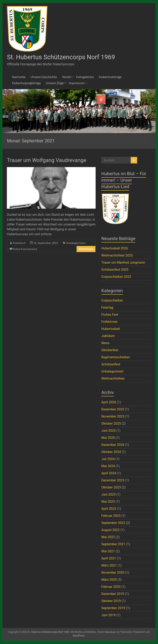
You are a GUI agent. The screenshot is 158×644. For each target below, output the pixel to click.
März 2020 (109, 580)
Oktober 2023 (111, 488)
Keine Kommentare (25, 249)
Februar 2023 (111, 516)
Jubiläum (108, 336)
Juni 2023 (108, 495)
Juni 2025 (108, 431)
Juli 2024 (108, 459)
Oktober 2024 (111, 452)
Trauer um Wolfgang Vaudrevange (46, 161)
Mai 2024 (108, 466)
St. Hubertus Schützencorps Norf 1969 (69, 57)
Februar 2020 (111, 587)
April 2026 (109, 403)
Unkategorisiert (76, 243)
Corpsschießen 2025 (116, 277)
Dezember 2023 (113, 481)
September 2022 (113, 523)
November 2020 (113, 573)
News (105, 343)
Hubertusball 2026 (115, 249)
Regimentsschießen (116, 358)
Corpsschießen (112, 301)
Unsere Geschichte (44, 77)
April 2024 (109, 474)
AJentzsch (19, 243)
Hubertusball (110, 329)
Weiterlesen (86, 249)
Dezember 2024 (113, 445)
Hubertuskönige (110, 77)
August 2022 (110, 530)
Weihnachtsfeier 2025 (117, 256)
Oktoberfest (110, 350)
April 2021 (109, 559)
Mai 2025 (108, 438)
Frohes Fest (110, 315)
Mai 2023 (108, 502)
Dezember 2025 (113, 410)
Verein (67, 77)
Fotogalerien (85, 77)
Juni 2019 (108, 616)
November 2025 (113, 417)
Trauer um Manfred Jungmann (123, 263)
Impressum (76, 83)
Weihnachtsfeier (113, 379)
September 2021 (113, 545)
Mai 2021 (108, 552)
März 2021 (109, 566)
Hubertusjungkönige (26, 83)
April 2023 (109, 509)
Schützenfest (111, 365)
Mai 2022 (108, 537)
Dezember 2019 (113, 594)
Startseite (19, 77)
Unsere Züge (55, 83)
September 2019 (113, 608)
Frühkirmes (109, 322)
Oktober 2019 (111, 601)
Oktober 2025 (111, 424)
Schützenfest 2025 (115, 270)
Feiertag (107, 308)
